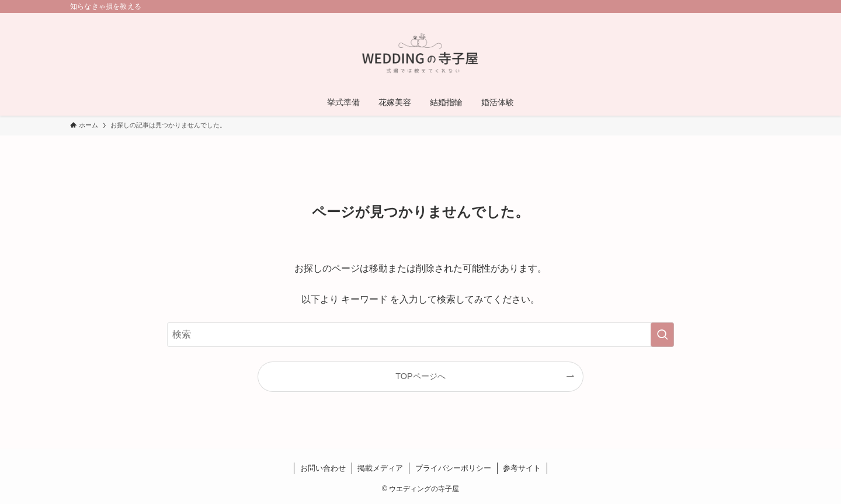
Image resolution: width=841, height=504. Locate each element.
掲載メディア (380, 468)
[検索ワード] (420, 335)
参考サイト (522, 468)
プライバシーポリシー (453, 468)
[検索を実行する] (662, 335)
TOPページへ (420, 376)
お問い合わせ (323, 468)
